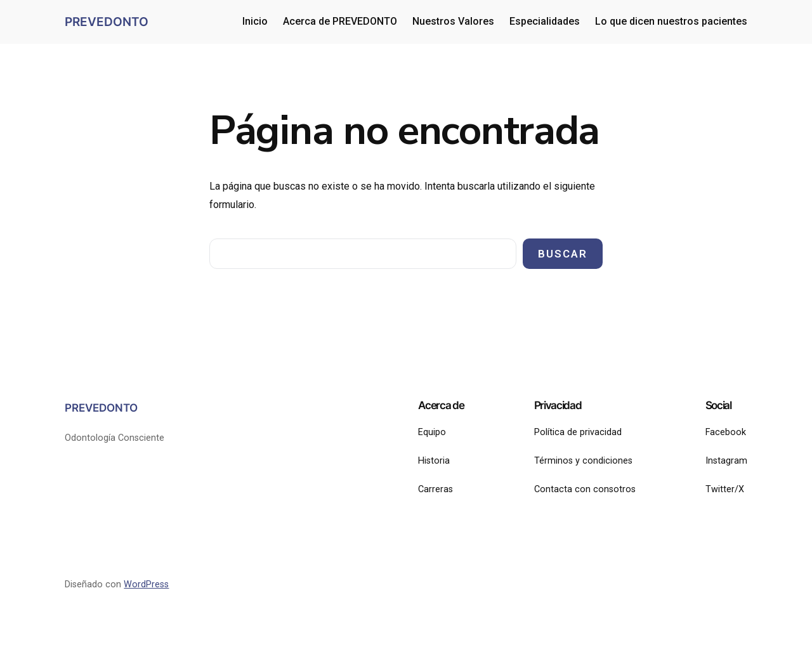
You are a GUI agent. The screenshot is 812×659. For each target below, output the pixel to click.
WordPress (146, 584)
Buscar (563, 254)
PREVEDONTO (107, 22)
